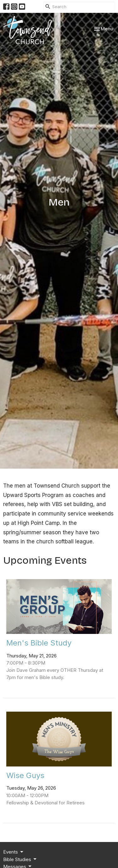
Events (14, 852)
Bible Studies (20, 859)
